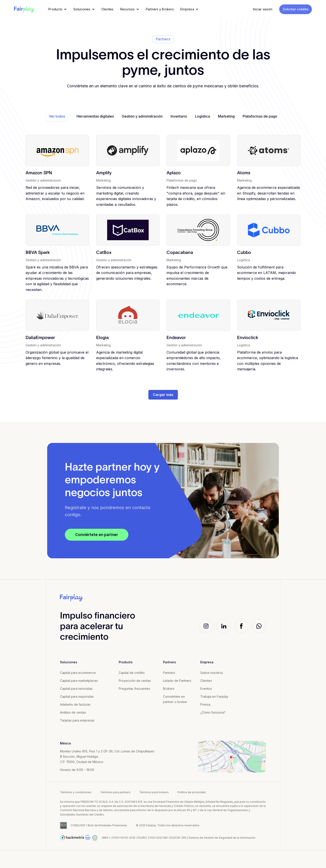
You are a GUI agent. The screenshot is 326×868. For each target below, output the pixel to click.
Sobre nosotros (212, 673)
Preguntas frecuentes (134, 689)
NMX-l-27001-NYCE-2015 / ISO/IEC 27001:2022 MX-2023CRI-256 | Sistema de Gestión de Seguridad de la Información (179, 838)
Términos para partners (115, 792)
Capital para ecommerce (78, 673)
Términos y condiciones (76, 792)
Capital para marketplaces (79, 681)
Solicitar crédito (296, 9)
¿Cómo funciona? (213, 712)
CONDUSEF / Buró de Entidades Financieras (99, 825)
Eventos (206, 689)
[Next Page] (163, 395)
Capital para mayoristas (77, 696)
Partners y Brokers (160, 9)
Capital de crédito (132, 673)
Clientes (206, 681)
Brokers (169, 689)
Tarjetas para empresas (77, 720)
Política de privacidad (192, 792)
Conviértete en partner (97, 535)
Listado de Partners (177, 681)
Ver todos (57, 116)
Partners (169, 673)
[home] (24, 9)
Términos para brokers (154, 792)
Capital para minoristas (76, 689)
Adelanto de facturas (75, 704)
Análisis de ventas (73, 712)
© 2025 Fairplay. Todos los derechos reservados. (168, 825)
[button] (58, 9)
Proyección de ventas (135, 681)
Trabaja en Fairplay (214, 696)
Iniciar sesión (263, 9)
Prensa (205, 704)
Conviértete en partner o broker (175, 699)
